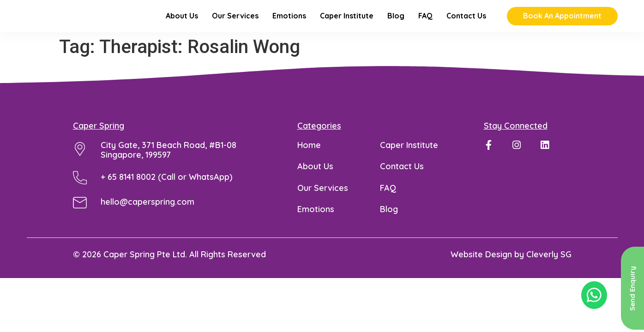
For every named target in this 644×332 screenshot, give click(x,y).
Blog (396, 22)
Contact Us (466, 22)
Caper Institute (347, 22)
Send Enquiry (632, 288)
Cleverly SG (549, 267)
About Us (182, 22)
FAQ (425, 22)
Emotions (289, 22)
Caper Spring (99, 138)
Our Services (235, 22)
